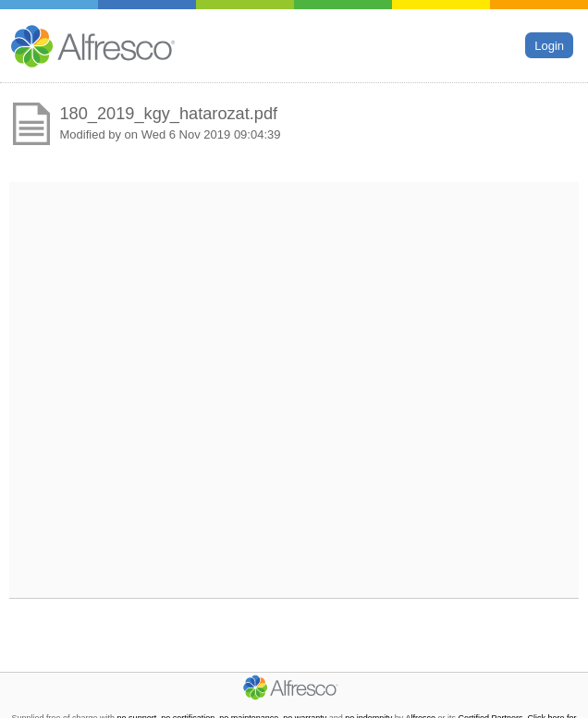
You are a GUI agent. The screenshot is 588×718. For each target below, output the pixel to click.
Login (549, 45)
